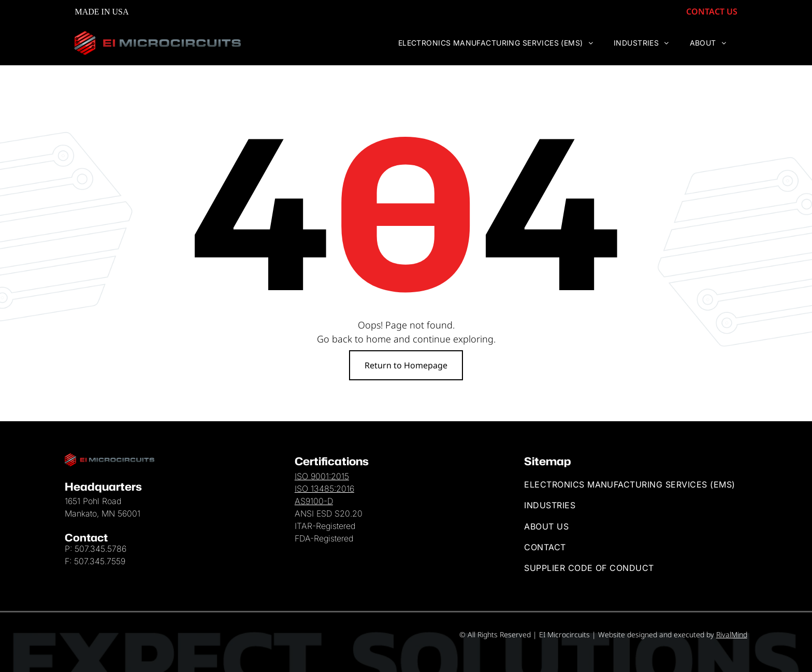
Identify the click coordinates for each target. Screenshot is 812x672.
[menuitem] (505, 43)
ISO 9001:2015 (322, 476)
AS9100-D (314, 501)
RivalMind (732, 634)
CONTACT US (722, 11)
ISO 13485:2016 (324, 489)
